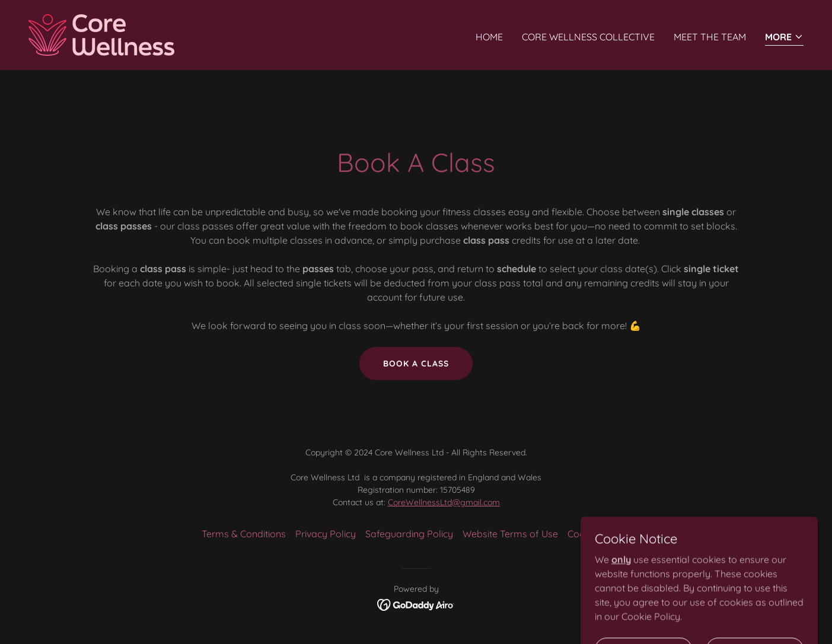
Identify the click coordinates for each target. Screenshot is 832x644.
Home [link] (489, 37)
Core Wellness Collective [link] (588, 37)
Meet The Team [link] (710, 37)
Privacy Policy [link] (326, 534)
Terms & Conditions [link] (244, 534)
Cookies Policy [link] (599, 534)
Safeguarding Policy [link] (409, 534)
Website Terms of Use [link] (510, 534)
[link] (101, 34)
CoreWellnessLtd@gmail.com (444, 502)
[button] (784, 38)
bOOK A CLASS (416, 364)
